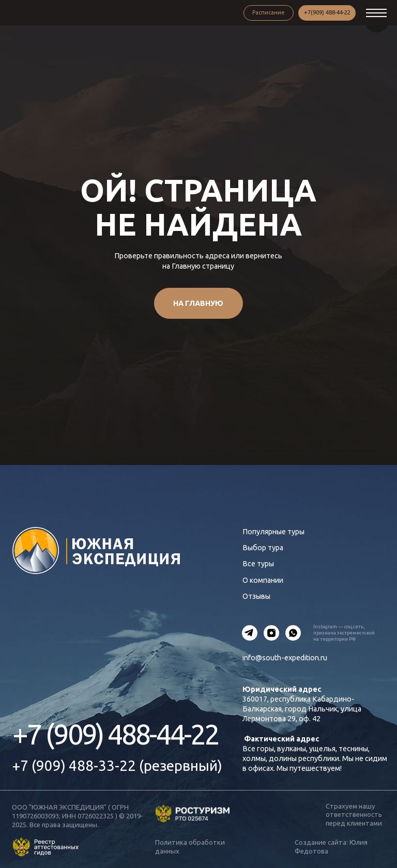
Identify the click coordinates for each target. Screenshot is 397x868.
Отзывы (256, 596)
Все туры (258, 564)
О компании (263, 580)
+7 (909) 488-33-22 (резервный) (117, 765)
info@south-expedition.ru (285, 658)
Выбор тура (263, 548)
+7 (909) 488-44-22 (115, 734)
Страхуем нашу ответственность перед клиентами (354, 815)
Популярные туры (273, 532)
